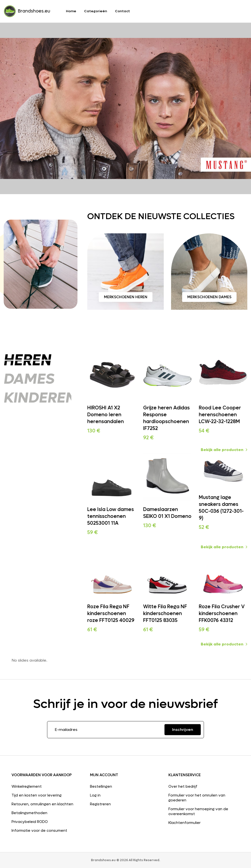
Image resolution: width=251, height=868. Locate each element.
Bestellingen (101, 786)
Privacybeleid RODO (30, 822)
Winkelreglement (27, 786)
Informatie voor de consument (39, 831)
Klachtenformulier (184, 823)
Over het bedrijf (183, 786)
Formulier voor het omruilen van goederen (197, 798)
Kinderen (40, 398)
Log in (95, 795)
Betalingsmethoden (29, 813)
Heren (28, 360)
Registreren (100, 804)
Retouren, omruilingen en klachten (42, 804)
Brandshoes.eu (27, 11)
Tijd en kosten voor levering (37, 795)
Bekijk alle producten (224, 450)
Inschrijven (183, 730)
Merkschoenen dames (209, 297)
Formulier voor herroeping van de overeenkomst (198, 811)
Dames (29, 379)
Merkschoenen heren (126, 297)
